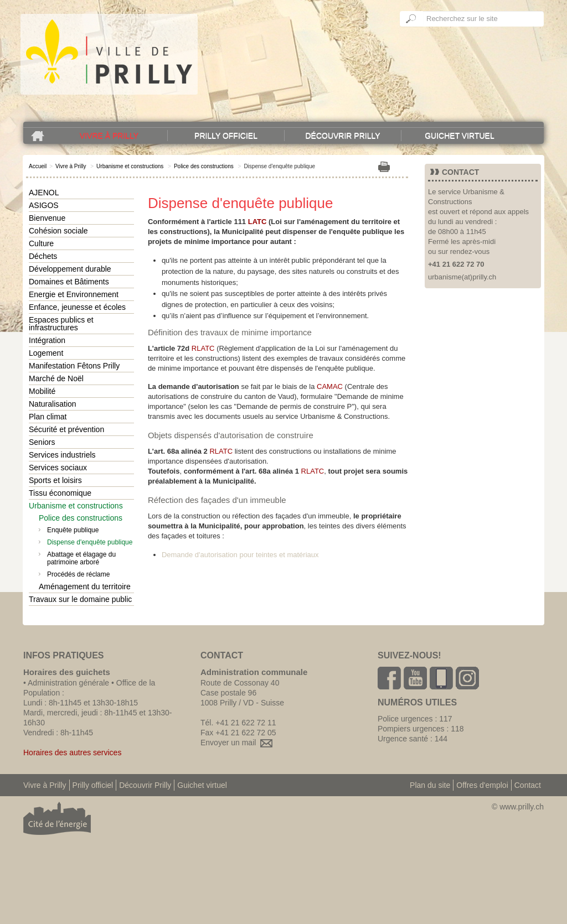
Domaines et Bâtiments (69, 282)
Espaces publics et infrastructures (61, 324)
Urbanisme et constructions (130, 166)
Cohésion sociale (58, 231)
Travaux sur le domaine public (80, 599)
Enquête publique (73, 530)
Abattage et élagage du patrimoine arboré (81, 558)
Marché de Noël (56, 378)
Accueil (38, 166)
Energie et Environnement (74, 294)
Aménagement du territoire (85, 586)
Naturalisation (53, 404)
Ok (411, 19)
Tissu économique (60, 493)
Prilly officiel (226, 136)
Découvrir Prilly (342, 136)
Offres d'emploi (482, 785)
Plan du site (430, 785)
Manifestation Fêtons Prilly (74, 366)
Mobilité (42, 391)
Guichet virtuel (460, 136)
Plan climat (48, 417)
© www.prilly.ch (518, 807)
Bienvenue (47, 218)
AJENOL (44, 193)
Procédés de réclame (78, 574)
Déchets (43, 256)
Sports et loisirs (55, 480)
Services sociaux (58, 468)
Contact (528, 785)
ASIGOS (44, 205)
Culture (41, 243)
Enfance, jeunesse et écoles (77, 307)
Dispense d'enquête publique (90, 542)
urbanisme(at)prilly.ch (462, 277)
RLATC (203, 348)
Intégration (47, 340)
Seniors (42, 442)
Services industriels (62, 455)
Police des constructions (204, 166)
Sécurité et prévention (66, 429)
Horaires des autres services (72, 752)
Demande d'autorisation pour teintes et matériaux (240, 555)
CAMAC (330, 386)
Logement (46, 353)
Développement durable (70, 269)
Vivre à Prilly (109, 136)
